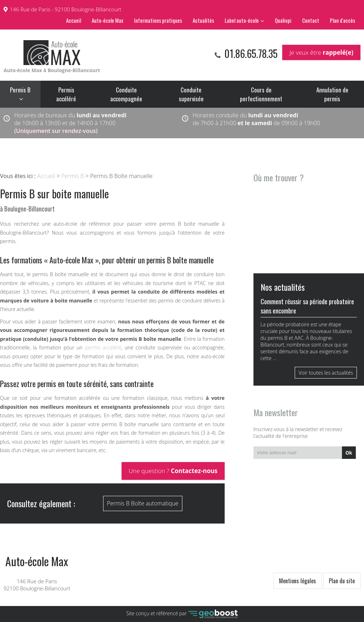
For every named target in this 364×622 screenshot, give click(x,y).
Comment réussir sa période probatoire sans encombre (307, 306)
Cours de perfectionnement (261, 94)
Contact (311, 20)
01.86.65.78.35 (250, 53)
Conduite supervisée (191, 94)
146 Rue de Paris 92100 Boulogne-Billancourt (37, 574)
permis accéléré (103, 347)
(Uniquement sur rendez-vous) (56, 131)
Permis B (20, 90)
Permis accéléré (66, 94)
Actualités (203, 20)
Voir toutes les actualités (326, 373)
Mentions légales (298, 581)
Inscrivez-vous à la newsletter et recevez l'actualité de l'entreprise (298, 433)
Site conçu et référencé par (182, 614)
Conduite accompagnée (126, 94)
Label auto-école (242, 20)
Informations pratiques (158, 20)
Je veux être (321, 52)
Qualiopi (283, 20)
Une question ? (173, 471)
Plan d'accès (342, 20)
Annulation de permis (332, 94)
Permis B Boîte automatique (143, 503)
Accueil (74, 20)
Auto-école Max (108, 20)
